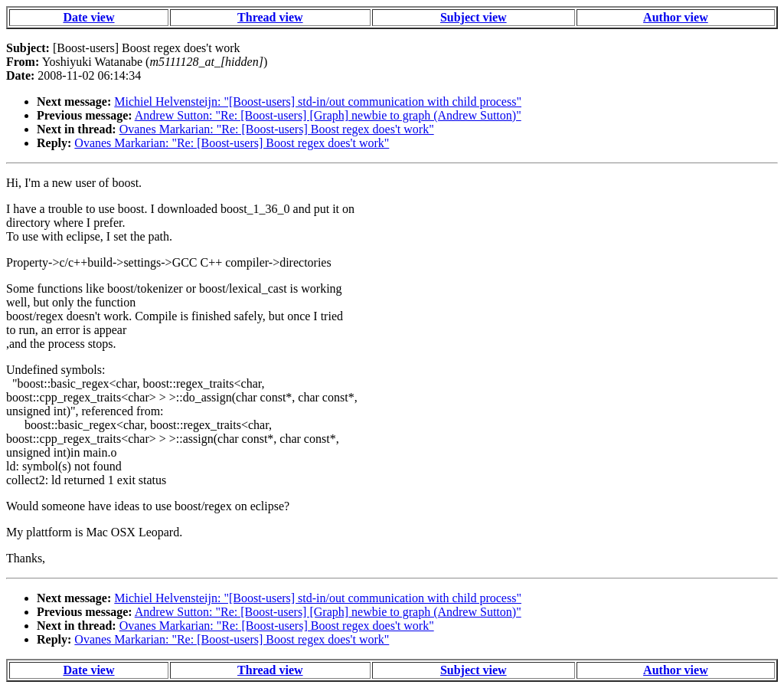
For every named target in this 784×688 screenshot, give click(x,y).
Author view (676, 17)
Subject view (474, 17)
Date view (88, 17)
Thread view (270, 17)
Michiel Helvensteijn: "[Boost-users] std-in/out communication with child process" (318, 102)
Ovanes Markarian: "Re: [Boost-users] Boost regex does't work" (277, 129)
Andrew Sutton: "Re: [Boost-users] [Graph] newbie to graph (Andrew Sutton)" (328, 115)
